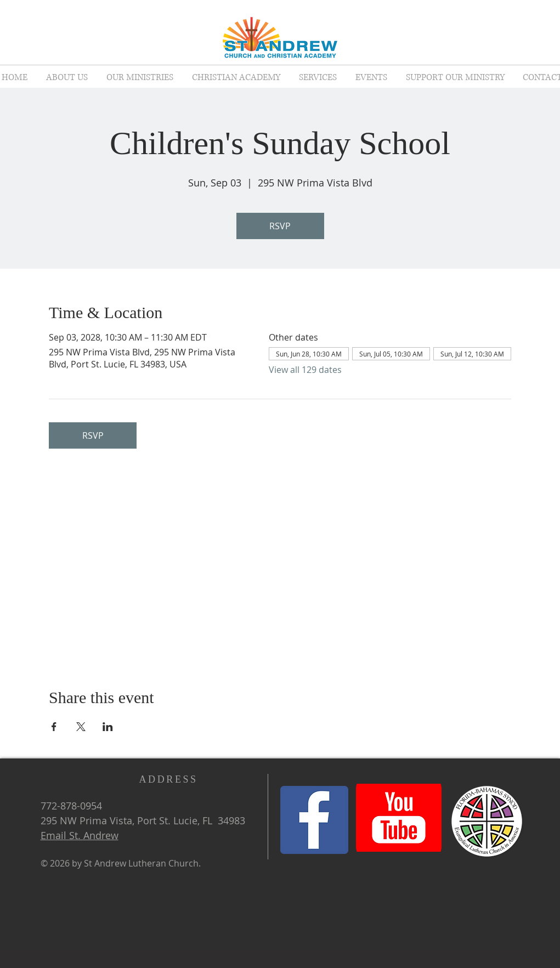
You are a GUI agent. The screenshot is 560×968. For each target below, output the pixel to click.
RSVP (280, 226)
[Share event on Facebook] (54, 727)
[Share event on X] (81, 727)
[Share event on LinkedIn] (108, 727)
